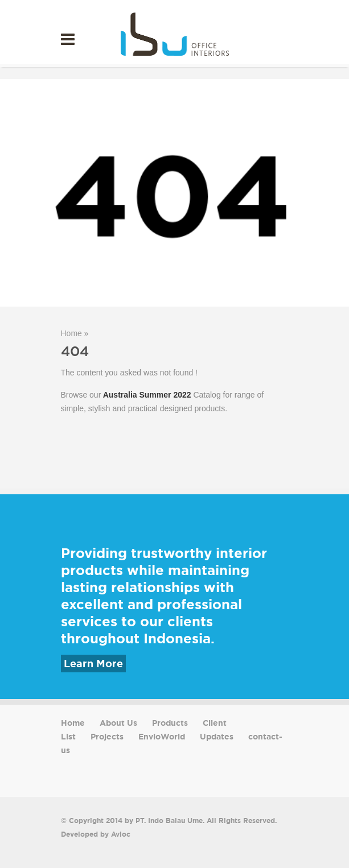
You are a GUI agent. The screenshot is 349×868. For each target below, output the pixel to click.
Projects (107, 737)
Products (170, 723)
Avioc (121, 834)
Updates (217, 737)
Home (71, 333)
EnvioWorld (162, 737)
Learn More (93, 664)
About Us (118, 723)
